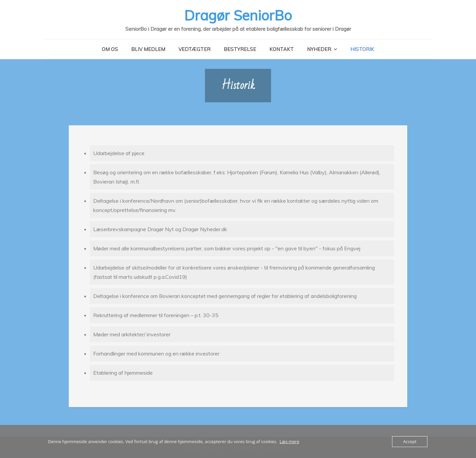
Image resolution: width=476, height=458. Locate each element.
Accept (410, 441)
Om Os (110, 49)
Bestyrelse (240, 49)
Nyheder (319, 49)
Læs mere (290, 441)
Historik (362, 49)
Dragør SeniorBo (238, 15)
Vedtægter (195, 49)
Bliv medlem (148, 49)
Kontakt (282, 49)
